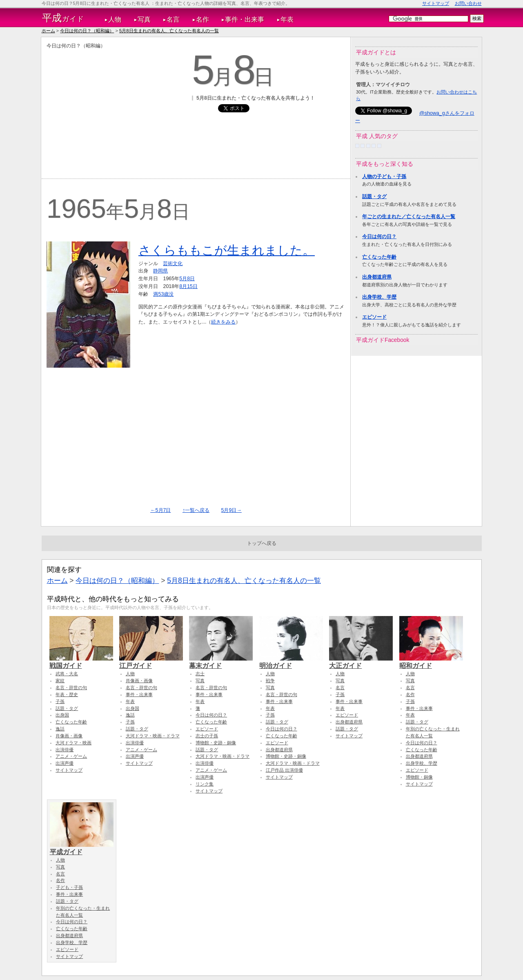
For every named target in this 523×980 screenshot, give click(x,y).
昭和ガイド (431, 662)
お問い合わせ (468, 3)
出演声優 (65, 763)
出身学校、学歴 (379, 297)
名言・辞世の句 (71, 688)
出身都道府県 (377, 277)
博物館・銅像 (419, 777)
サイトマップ (436, 3)
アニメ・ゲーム (71, 756)
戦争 (270, 681)
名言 (173, 19)
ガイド (63, 18)
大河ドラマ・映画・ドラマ (153, 736)
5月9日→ (231, 510)
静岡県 (160, 271)
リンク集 (205, 784)
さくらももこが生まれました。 (227, 250)
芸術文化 (173, 263)
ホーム (48, 31)
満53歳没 (163, 294)
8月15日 (188, 286)
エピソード (374, 317)
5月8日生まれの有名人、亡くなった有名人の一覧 (169, 31)
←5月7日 (160, 510)
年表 (287, 19)
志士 (200, 674)
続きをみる (223, 322)
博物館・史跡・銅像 (216, 743)
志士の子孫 (207, 736)
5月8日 (187, 279)
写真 (144, 19)
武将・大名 (67, 674)
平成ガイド (82, 848)
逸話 (60, 729)
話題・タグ (374, 196)
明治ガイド (291, 662)
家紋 (60, 681)
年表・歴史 (67, 694)
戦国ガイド (81, 662)
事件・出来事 (245, 19)
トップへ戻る (262, 543)
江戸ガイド (151, 662)
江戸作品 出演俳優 (284, 770)
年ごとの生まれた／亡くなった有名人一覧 (409, 217)
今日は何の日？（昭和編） (87, 31)
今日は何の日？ (379, 237)
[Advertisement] (115, 107)
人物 (115, 19)
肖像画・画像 (69, 736)
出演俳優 (65, 750)
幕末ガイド (221, 662)
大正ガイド (361, 662)
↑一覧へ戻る (196, 510)
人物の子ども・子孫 (384, 176)
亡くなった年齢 (379, 257)
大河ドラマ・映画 (73, 743)
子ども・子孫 (69, 887)
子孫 (60, 701)
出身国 (62, 715)
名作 (203, 19)
